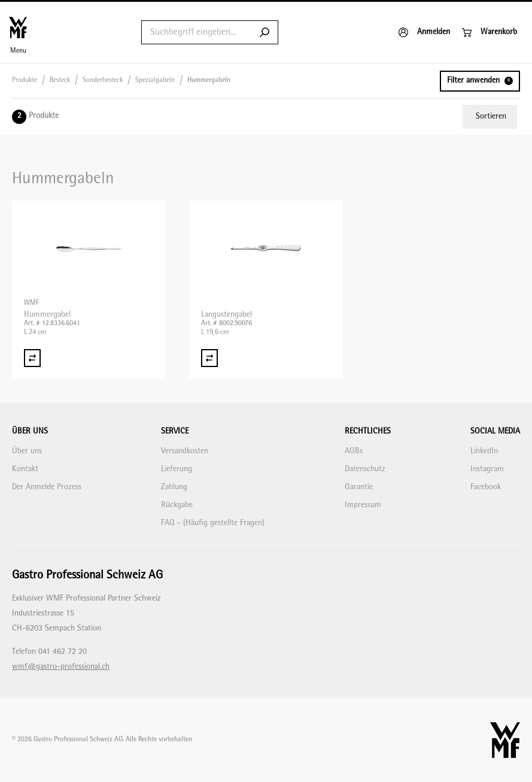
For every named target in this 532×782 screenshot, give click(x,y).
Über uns (27, 451)
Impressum (363, 505)
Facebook (486, 487)
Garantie (359, 487)
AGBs (354, 451)
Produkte (25, 81)
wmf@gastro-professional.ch (61, 667)
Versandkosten (185, 451)
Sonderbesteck (103, 81)
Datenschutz (365, 469)
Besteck (60, 81)
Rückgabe (177, 505)
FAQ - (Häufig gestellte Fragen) (213, 523)
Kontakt (25, 469)
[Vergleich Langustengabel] (209, 358)
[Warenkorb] (490, 32)
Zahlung (174, 487)
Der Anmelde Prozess (47, 487)
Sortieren (491, 116)
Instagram (487, 469)
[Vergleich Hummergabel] (32, 358)
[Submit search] (265, 32)
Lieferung (177, 469)
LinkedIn (484, 451)
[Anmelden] (424, 32)
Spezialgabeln (155, 81)
